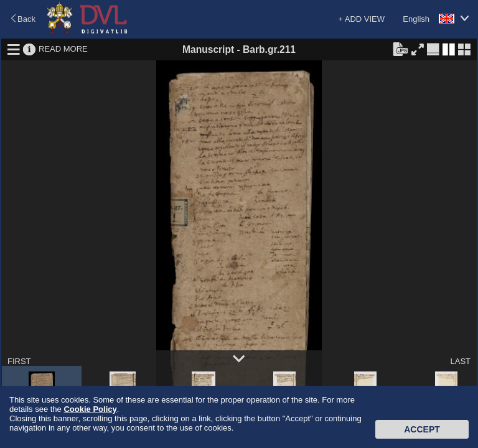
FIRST (19, 361)
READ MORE (63, 49)
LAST (460, 361)
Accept (422, 429)
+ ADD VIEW (361, 19)
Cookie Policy (90, 409)
